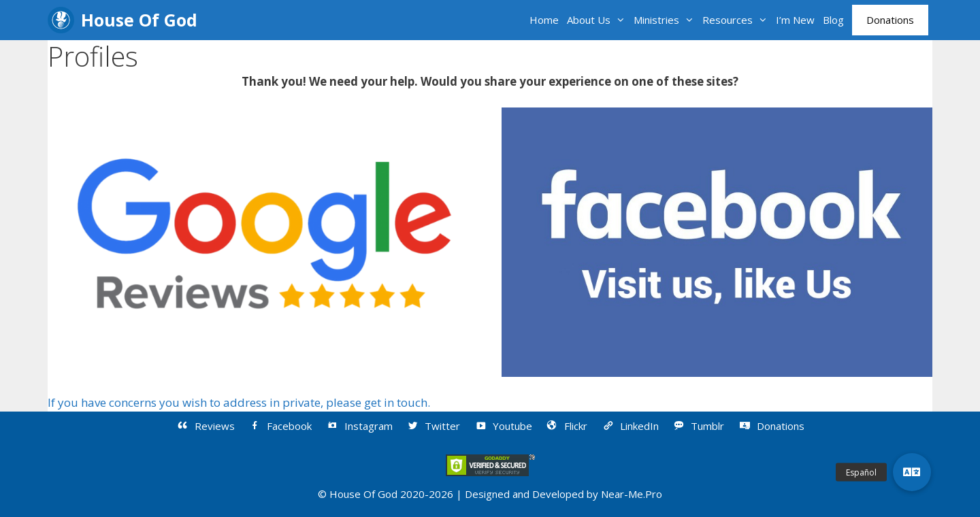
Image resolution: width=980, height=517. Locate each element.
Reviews (205, 426)
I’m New (795, 20)
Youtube (503, 426)
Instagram (359, 426)
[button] (912, 472)
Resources (737, 20)
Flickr (567, 426)
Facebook (280, 426)
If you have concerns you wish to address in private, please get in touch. (239, 402)
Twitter (434, 426)
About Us (598, 20)
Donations (890, 20)
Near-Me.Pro (632, 494)
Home (544, 20)
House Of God (139, 20)
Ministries (666, 20)
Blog (833, 20)
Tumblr (699, 426)
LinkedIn (630, 426)
